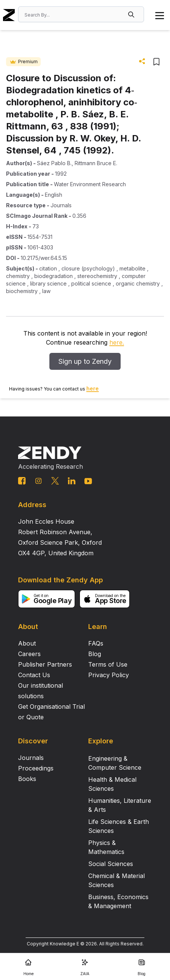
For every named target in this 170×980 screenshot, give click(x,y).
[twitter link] (55, 481)
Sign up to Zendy (85, 361)
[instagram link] (38, 481)
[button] (132, 14)
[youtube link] (88, 481)
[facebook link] (22, 481)
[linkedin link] (72, 481)
